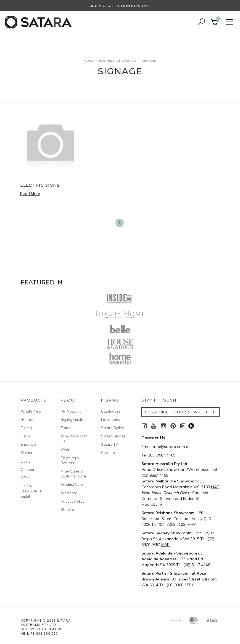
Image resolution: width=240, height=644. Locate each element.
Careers (108, 453)
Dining (26, 428)
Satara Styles (113, 428)
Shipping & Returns (70, 460)
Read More (30, 194)
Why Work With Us (74, 439)
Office (26, 478)
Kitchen (27, 453)
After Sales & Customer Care (73, 474)
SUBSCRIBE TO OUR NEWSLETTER (180, 412)
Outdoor (28, 469)
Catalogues (111, 411)
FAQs (65, 449)
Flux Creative (49, 629)
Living (26, 461)
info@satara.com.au (172, 447)
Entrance (28, 444)
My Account (71, 411)
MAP (215, 487)
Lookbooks (110, 419)
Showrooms (71, 510)
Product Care (72, 484)
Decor (26, 436)
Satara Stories (113, 436)
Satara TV (110, 444)
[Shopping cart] (215, 22)
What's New (31, 411)
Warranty (69, 493)
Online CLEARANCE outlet (31, 491)
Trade (66, 428)
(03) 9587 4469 (162, 455)
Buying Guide (72, 419)
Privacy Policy (73, 501)
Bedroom (29, 419)
